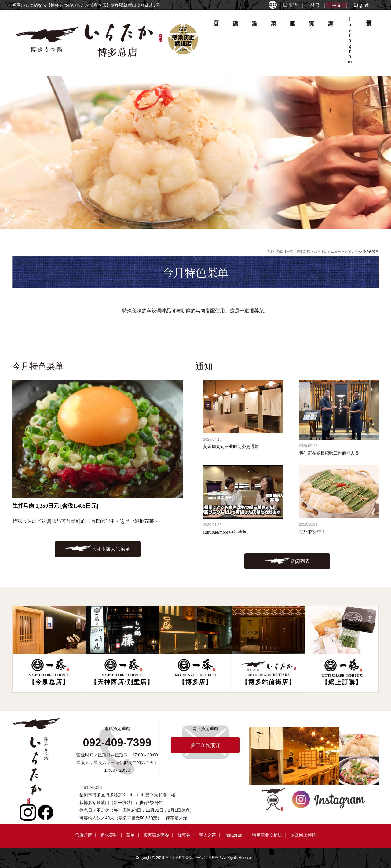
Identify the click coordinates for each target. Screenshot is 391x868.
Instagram (234, 835)
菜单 (273, 42)
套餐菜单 (293, 42)
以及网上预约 (303, 835)
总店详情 (235, 42)
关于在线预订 (369, 42)
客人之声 (331, 42)
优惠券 (312, 42)
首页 (216, 42)
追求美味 (254, 42)
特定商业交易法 (267, 835)
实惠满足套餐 (156, 835)
